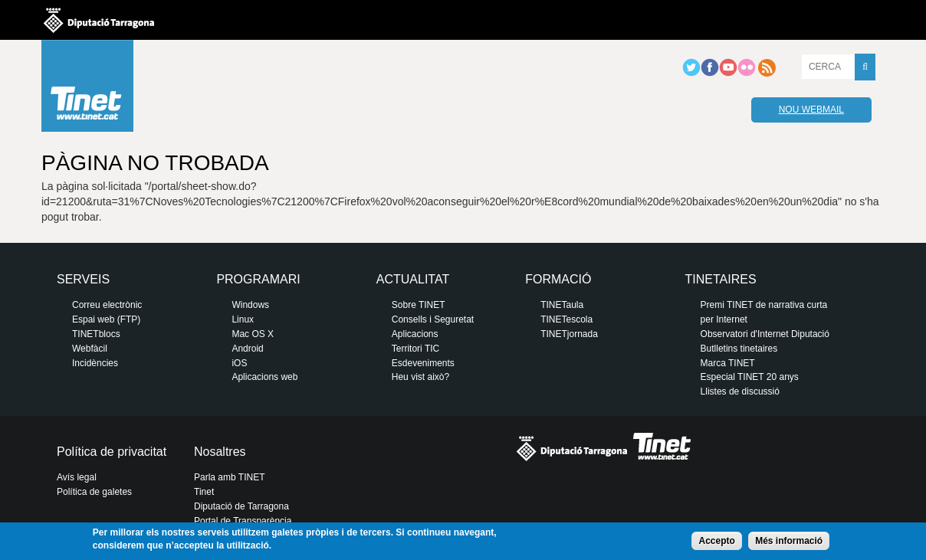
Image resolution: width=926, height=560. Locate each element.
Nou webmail (811, 110)
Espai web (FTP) (106, 319)
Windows (250, 305)
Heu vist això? (420, 377)
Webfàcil (90, 349)
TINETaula (562, 305)
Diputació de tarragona (99, 20)
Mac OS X (253, 334)
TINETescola (566, 319)
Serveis (83, 279)
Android (247, 349)
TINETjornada (569, 334)
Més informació (789, 541)
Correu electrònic (107, 305)
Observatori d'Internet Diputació (765, 334)
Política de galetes (94, 492)
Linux (243, 319)
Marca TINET (728, 363)
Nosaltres (220, 452)
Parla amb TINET (229, 477)
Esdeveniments (423, 363)
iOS (239, 363)
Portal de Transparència (243, 521)
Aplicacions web (264, 377)
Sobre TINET (419, 305)
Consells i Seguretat (433, 319)
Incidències (95, 363)
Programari (258, 279)
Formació (558, 279)
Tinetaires (721, 279)
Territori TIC (415, 349)
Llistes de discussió (740, 391)
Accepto (716, 541)
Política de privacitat (112, 452)
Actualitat (413, 279)
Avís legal (77, 477)
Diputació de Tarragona (241, 506)
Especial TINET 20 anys (750, 377)
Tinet (204, 492)
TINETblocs (96, 334)
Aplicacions (415, 334)
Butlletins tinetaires (739, 349)
